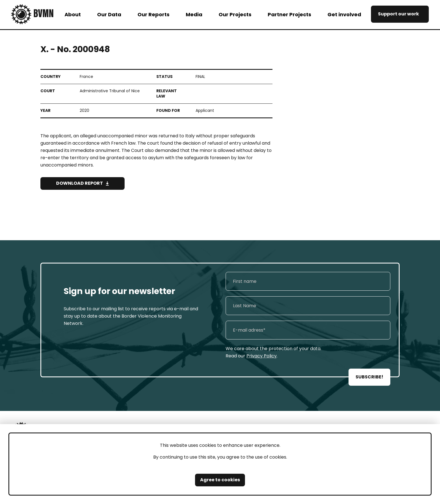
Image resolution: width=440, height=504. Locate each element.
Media (194, 14)
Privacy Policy (262, 356)
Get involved (344, 14)
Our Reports (153, 14)
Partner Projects (289, 14)
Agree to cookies (220, 480)
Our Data (109, 14)
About (73, 14)
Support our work (398, 14)
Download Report (80, 183)
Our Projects (235, 14)
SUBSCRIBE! (369, 377)
